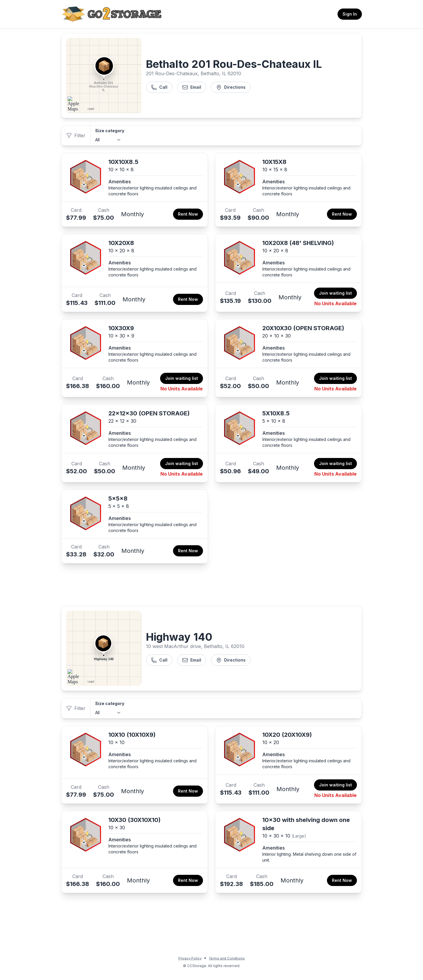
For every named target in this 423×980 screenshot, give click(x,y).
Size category (110, 131)
